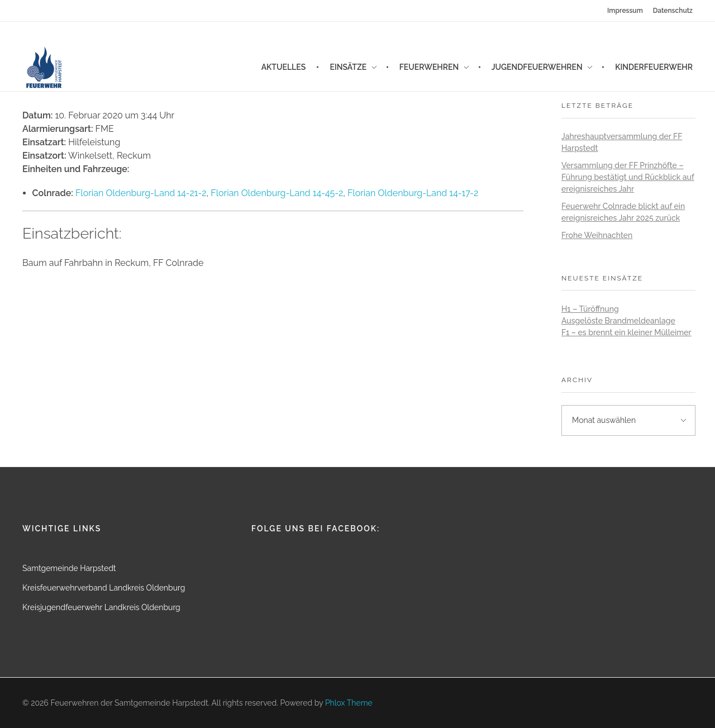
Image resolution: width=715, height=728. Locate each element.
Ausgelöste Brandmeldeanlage (618, 321)
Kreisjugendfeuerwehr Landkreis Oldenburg (101, 607)
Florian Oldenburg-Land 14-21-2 (141, 193)
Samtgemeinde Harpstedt (69, 568)
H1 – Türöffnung (590, 309)
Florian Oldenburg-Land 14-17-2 (413, 193)
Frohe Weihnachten (597, 235)
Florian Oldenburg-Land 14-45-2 (277, 193)
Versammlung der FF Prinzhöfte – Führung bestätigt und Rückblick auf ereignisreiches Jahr (628, 177)
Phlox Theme (349, 703)
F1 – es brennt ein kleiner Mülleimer (626, 332)
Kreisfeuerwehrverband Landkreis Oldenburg (104, 588)
